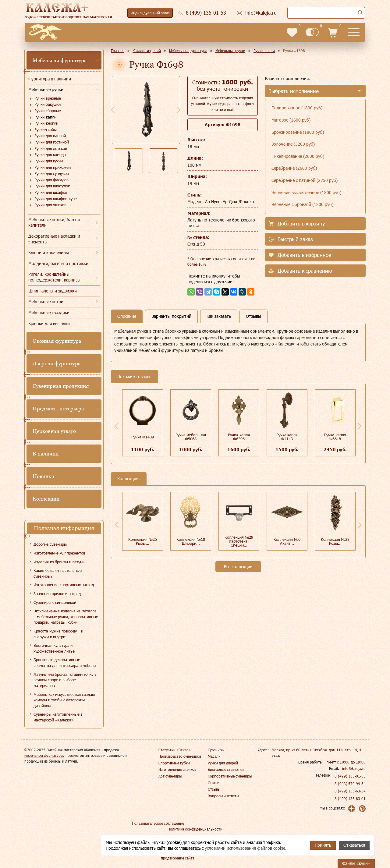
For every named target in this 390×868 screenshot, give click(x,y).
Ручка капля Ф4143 (287, 437)
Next (179, 110)
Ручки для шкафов (51, 192)
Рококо (247, 202)
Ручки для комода (50, 154)
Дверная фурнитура (57, 363)
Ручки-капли (45, 117)
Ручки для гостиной (52, 142)
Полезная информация (64, 528)
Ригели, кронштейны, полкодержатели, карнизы (54, 277)
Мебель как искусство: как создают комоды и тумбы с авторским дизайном (65, 700)
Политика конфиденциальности (195, 829)
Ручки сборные (48, 111)
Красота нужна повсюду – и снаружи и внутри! (58, 634)
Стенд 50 (196, 244)
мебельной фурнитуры (44, 755)
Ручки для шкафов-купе (56, 199)
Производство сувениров (180, 756)
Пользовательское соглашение (158, 823)
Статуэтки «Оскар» (175, 750)
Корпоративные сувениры (230, 776)
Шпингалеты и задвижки (53, 291)
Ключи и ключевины (49, 252)
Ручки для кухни (49, 161)
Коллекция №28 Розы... (335, 541)
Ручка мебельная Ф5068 (191, 437)
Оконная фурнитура (57, 341)
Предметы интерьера (58, 409)
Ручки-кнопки (46, 123)
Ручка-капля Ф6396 (239, 437)
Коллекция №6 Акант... (287, 541)
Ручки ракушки (48, 104)
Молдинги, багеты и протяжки (58, 263)
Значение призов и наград (57, 593)
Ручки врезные (48, 98)
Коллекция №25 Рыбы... (143, 541)
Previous (113, 110)
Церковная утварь (55, 431)
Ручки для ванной (50, 136)
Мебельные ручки (46, 89)
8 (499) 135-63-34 (350, 791)
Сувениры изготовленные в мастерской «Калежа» (58, 717)
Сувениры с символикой (55, 602)
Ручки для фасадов (51, 180)
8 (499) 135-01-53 (350, 776)
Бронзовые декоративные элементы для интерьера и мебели (65, 663)
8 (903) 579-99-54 (350, 784)
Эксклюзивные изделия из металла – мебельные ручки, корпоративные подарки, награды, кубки (66, 616)
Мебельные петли (46, 301)
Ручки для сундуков (52, 173)
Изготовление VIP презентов (59, 553)
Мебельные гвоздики (49, 312)
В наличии (46, 454)
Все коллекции (238, 567)
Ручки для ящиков (50, 205)
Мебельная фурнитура (60, 60)
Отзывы (214, 789)
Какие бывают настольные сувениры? (58, 573)
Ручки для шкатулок (52, 186)
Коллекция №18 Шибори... (191, 541)
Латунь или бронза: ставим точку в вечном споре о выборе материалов (65, 680)
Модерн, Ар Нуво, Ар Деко (213, 202)
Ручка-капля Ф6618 (335, 437)
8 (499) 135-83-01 (350, 799)
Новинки (43, 476)
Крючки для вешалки (49, 323)
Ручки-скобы (46, 129)
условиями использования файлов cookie (245, 848)
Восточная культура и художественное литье (54, 648)
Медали (214, 756)
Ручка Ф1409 (143, 437)
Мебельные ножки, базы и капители (54, 222)
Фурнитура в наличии (50, 79)
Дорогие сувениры (50, 544)
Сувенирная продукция (61, 386)
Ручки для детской (51, 148)
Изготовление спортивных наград (64, 585)
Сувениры (216, 750)
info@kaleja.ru (354, 768)
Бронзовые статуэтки (226, 769)
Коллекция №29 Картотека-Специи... (239, 541)
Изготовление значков (177, 769)
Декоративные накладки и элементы (54, 239)
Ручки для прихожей (53, 167)
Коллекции (46, 499)
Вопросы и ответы (223, 796)
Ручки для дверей (223, 763)
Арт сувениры (170, 776)
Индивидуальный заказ (150, 13)
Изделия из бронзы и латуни (59, 562)
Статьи (214, 783)
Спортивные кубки (174, 763)
